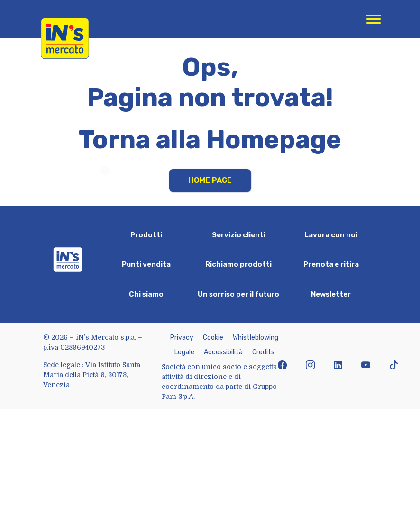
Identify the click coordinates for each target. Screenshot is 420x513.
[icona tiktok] (394, 366)
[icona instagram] (310, 366)
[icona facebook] (282, 366)
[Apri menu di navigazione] (374, 19)
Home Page (210, 180)
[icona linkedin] (338, 366)
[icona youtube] (366, 366)
